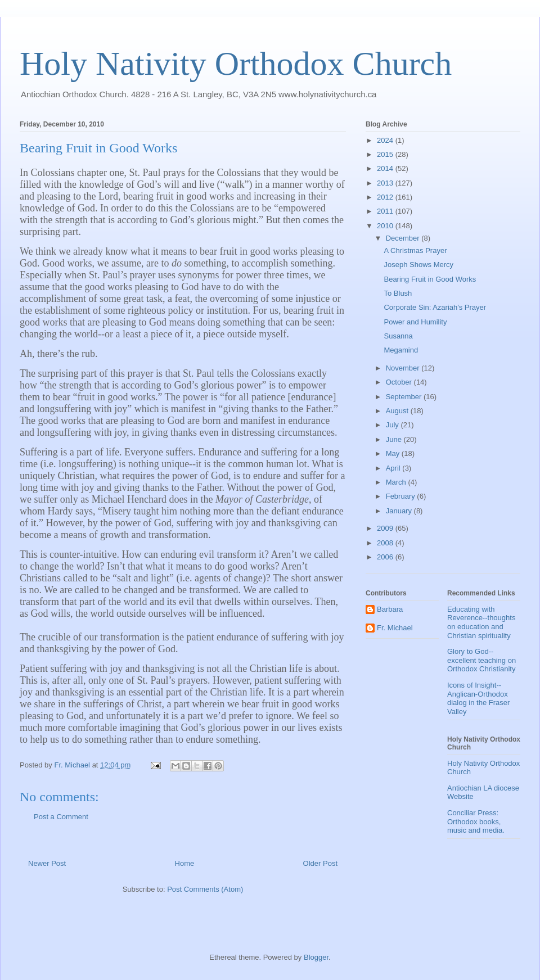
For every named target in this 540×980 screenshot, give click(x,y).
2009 (386, 528)
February (402, 496)
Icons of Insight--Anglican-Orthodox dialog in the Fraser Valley (478, 698)
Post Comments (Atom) (205, 889)
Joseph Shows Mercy (418, 265)
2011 (386, 211)
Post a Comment (61, 817)
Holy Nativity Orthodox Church (236, 64)
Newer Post (47, 863)
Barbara (390, 609)
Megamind (401, 350)
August (398, 411)
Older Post (320, 863)
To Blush (398, 293)
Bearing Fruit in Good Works (430, 279)
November (404, 368)
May (394, 453)
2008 (386, 543)
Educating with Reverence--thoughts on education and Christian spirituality (481, 622)
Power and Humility (415, 322)
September (405, 397)
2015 (386, 154)
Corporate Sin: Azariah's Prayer (435, 307)
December (404, 238)
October (400, 382)
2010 (386, 226)
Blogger (316, 957)
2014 (386, 168)
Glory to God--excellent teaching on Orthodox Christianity (481, 660)
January (400, 511)
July (393, 425)
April (394, 468)
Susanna (398, 336)
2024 (386, 140)
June (395, 439)
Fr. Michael (395, 628)
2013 (386, 183)
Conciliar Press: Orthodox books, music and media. (476, 821)
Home (185, 863)
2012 (386, 197)
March (397, 482)
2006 (386, 557)
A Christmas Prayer (415, 250)
